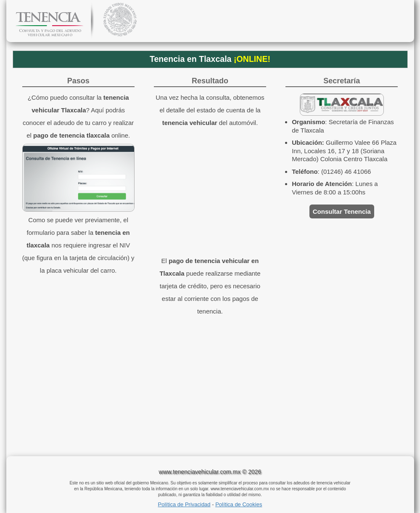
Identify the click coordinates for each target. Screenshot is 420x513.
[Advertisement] (210, 389)
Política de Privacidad (184, 504)
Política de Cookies (239, 504)
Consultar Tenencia (342, 211)
